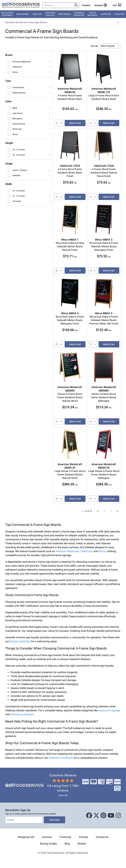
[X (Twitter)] (96, 816)
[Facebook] (89, 816)
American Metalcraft (67, 551)
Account (47, 837)
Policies (83, 837)
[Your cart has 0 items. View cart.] (117, 5)
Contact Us (102, 837)
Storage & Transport (79, 14)
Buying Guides (48, 844)
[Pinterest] (103, 816)
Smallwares (22, 14)
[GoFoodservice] (21, 5)
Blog (67, 844)
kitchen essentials (20, 641)
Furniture (106, 14)
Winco (102, 551)
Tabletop (37, 14)
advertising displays (22, 714)
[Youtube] (111, 816)
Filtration (119, 14)
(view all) (63, 795)
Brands (82, 844)
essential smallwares (61, 758)
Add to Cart (75, 123)
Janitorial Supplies (50, 14)
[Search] (58, 5)
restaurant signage (109, 710)
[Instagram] (118, 816)
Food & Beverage (92, 14)
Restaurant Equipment (7, 14)
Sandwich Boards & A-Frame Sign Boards (26, 22)
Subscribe (55, 820)
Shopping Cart (26, 837)
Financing (65, 837)
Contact (86, 5)
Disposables (64, 14)
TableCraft (86, 551)
